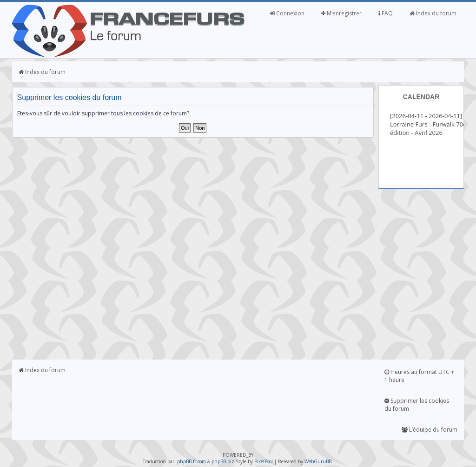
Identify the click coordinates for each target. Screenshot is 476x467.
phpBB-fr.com (192, 461)
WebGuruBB (318, 461)
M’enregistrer (341, 13)
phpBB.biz (223, 461)
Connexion (287, 13)
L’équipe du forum (430, 430)
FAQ (386, 13)
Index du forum (433, 13)
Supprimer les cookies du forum (417, 405)
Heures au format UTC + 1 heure (419, 376)
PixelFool (264, 461)
